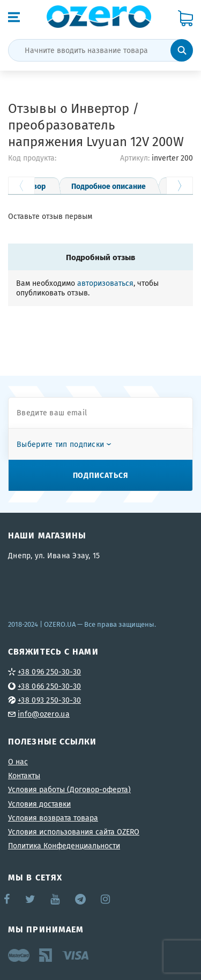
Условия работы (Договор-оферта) (69, 789)
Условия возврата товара (53, 818)
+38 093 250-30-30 (49, 700)
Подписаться (101, 475)
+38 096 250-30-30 (49, 672)
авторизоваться (105, 283)
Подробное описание (109, 186)
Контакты (24, 776)
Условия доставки (39, 804)
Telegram (81, 899)
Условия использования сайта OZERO (74, 832)
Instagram (106, 899)
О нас (18, 762)
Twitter (31, 899)
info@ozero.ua (44, 714)
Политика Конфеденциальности (64, 846)
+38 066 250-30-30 (49, 686)
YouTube (55, 899)
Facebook (8, 899)
